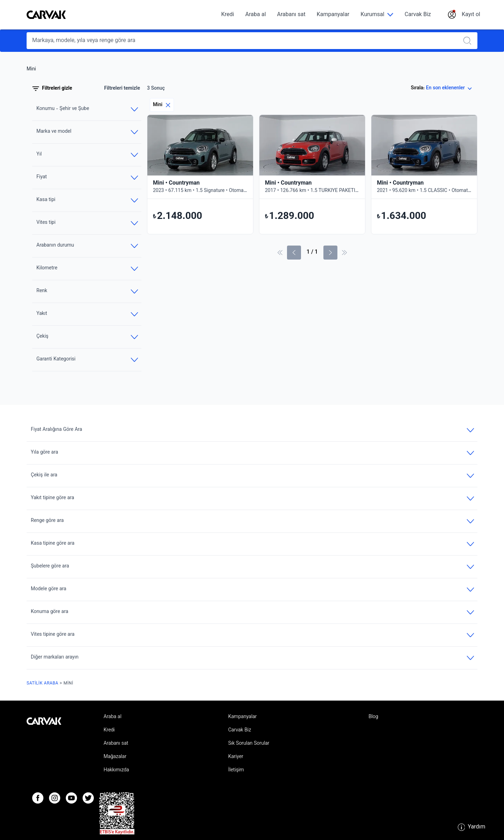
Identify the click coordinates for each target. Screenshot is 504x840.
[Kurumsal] (377, 15)
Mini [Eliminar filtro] (162, 105)
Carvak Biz (418, 15)
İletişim (236, 770)
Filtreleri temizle (122, 89)
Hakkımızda (116, 770)
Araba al (256, 15)
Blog (373, 717)
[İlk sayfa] (280, 253)
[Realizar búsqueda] (469, 41)
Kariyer (236, 757)
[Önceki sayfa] (294, 253)
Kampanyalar (333, 15)
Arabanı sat (291, 15)
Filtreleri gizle (52, 89)
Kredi (228, 15)
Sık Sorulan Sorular (249, 744)
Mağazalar (115, 757)
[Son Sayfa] (344, 253)
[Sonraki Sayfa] (330, 253)
